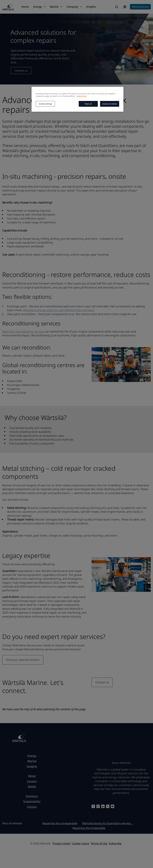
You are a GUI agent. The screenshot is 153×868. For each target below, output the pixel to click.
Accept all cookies (110, 104)
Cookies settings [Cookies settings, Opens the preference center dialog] (45, 104)
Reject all (88, 104)
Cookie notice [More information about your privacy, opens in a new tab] (81, 96)
